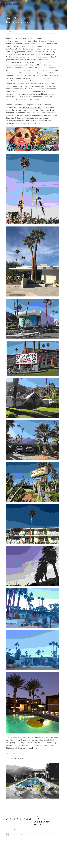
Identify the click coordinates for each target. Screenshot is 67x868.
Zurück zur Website (10, 4)
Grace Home (32, 766)
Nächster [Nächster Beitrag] (38, 836)
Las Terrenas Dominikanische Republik (43, 841)
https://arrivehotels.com (32, 105)
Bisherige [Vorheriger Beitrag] (10, 836)
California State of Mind (18, 838)
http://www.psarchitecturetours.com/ (42, 92)
